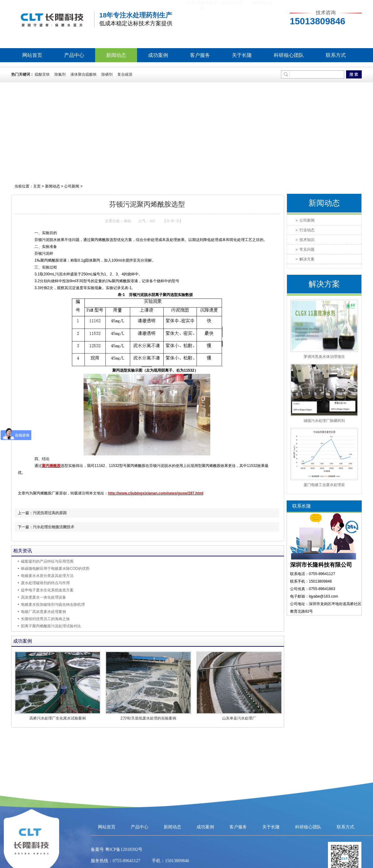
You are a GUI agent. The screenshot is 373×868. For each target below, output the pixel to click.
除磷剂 (107, 74)
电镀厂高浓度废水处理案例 (43, 612)
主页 (37, 186)
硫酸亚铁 (42, 74)
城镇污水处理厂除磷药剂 (324, 421)
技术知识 (307, 240)
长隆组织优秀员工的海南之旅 (45, 619)
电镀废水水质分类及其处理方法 (47, 576)
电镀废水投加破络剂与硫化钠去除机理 (53, 605)
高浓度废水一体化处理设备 (43, 597)
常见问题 (307, 249)
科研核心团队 (289, 55)
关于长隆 (242, 55)
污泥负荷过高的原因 (50, 513)
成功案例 (158, 55)
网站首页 (32, 55)
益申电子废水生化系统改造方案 (47, 590)
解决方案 (307, 259)
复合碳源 (125, 74)
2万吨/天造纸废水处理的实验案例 (148, 718)
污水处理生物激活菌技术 (54, 527)
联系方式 (336, 55)
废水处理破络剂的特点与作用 (45, 583)
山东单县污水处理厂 (239, 718)
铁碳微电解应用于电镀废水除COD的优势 (55, 569)
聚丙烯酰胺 (51, 466)
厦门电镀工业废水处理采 (324, 485)
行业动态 (307, 230)
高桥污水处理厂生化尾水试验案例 (58, 718)
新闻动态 (116, 55)
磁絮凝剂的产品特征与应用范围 (47, 561)
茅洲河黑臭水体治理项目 (324, 357)
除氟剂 (60, 74)
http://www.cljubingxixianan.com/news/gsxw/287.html (156, 493)
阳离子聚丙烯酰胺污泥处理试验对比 (51, 626)
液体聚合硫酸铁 (84, 74)
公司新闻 (72, 186)
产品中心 (74, 55)
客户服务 (200, 55)
